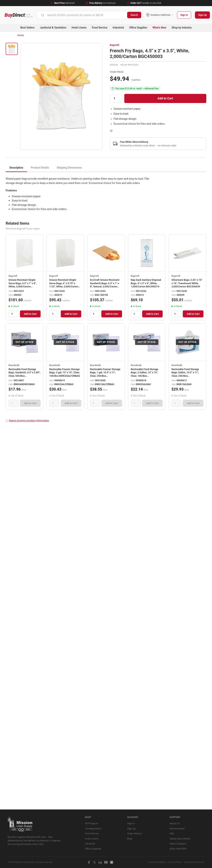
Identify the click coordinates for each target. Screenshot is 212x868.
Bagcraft (115, 45)
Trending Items (93, 829)
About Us (175, 823)
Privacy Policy (175, 862)
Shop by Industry (182, 28)
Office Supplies (138, 28)
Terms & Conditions (157, 862)
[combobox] (82, 15)
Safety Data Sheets (180, 839)
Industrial (118, 28)
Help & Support (178, 844)
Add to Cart (165, 98)
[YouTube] (106, 862)
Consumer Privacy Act (194, 862)
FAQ (172, 834)
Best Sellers (27, 28)
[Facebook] (89, 862)
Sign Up (202, 15)
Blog (130, 839)
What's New (160, 28)
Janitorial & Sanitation (53, 28)
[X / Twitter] (95, 862)
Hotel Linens (79, 28)
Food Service (100, 28)
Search (134, 15)
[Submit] (43, 15)
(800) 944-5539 (178, 849)
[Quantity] (116, 98)
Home (21, 35)
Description (16, 168)
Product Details (40, 168)
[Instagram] (112, 862)
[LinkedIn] (100, 862)
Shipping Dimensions (69, 168)
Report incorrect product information (29, 421)
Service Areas (177, 829)
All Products (91, 823)
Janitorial (90, 844)
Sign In (184, 15)
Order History (134, 834)
